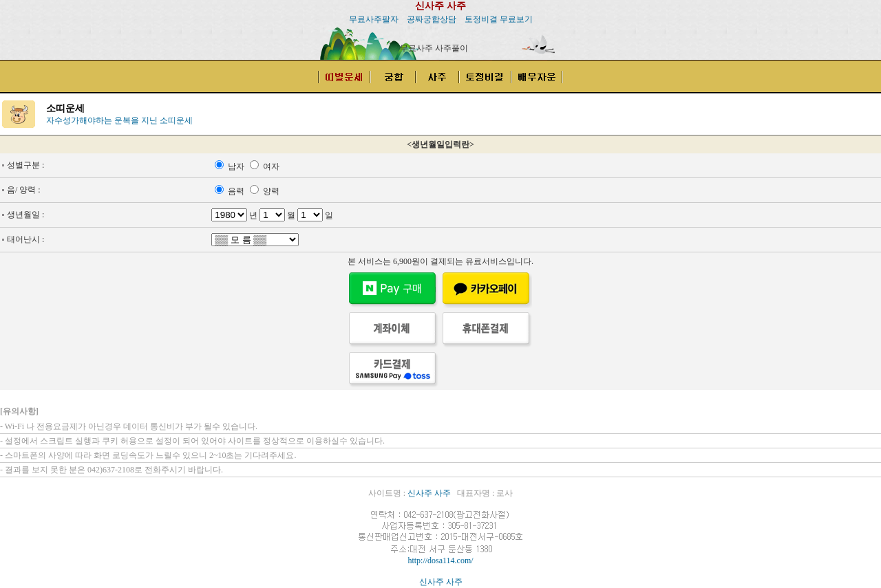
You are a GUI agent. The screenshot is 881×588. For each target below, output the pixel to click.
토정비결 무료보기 (499, 19)
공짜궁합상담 (432, 19)
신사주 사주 (440, 6)
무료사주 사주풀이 (434, 48)
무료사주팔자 (374, 19)
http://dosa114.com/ (440, 560)
